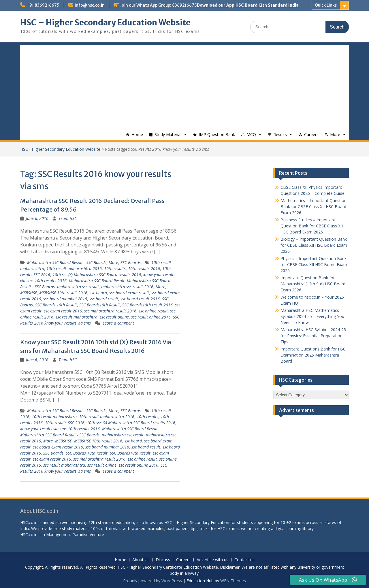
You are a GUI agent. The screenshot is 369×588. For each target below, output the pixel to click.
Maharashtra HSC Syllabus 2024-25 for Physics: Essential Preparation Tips (313, 336)
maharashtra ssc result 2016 (127, 287)
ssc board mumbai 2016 (65, 299)
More (335, 134)
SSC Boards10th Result (100, 305)
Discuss (163, 560)
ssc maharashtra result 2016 (110, 311)
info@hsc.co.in (90, 5)
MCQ (251, 134)
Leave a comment (118, 323)
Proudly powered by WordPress (153, 581)
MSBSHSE (29, 293)
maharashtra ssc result (78, 287)
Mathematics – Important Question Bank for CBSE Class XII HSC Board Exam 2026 (314, 207)
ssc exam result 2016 (63, 311)
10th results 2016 (144, 268)
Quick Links (326, 5)
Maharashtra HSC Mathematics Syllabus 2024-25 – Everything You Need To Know (312, 316)
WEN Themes (233, 581)
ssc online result (153, 311)
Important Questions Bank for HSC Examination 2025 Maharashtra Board (313, 355)
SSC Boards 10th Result (56, 305)
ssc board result (104, 299)
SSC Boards (131, 262)
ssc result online (114, 317)
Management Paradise (67, 535)
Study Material (168, 134)
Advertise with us (212, 560)
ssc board (98, 293)
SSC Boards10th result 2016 (147, 305)
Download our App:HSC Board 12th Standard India (248, 5)
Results (280, 134)
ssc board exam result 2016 (58, 447)
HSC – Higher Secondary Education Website (105, 22)
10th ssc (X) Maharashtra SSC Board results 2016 (97, 275)
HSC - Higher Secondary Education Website (60, 149)
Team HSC (68, 218)
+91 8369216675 (43, 5)
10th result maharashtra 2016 (74, 268)
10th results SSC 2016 (65, 423)
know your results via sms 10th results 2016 (60, 429)
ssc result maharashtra (77, 317)
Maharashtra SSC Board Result (97, 281)
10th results (115, 268)
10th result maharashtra (54, 417)
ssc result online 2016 (151, 317)
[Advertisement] (184, 86)
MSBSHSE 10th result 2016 (63, 293)
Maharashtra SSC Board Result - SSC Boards (67, 262)
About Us (141, 560)
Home (137, 134)
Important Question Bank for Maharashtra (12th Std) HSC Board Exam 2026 (313, 284)
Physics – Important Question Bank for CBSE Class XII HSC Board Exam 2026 (314, 264)
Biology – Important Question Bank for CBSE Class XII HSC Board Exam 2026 (314, 245)
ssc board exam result (129, 293)
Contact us (244, 560)
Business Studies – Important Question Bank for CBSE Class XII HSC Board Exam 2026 (312, 226)
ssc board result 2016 (140, 299)
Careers (311, 134)
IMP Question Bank (217, 134)
